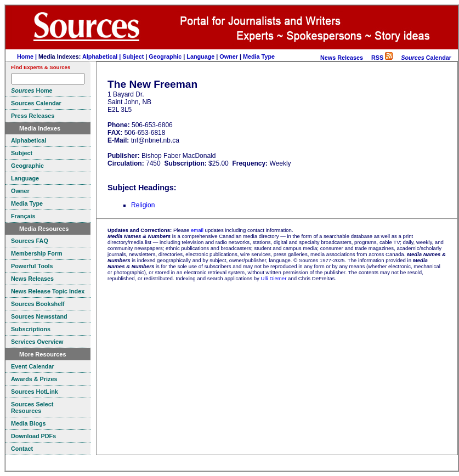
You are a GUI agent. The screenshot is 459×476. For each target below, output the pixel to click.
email (197, 230)
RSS (382, 58)
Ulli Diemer (273, 278)
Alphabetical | (102, 56)
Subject (133, 56)
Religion (143, 205)
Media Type (259, 56)
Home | (28, 56)
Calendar (426, 58)
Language (200, 56)
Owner (229, 56)
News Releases (342, 58)
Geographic (165, 56)
